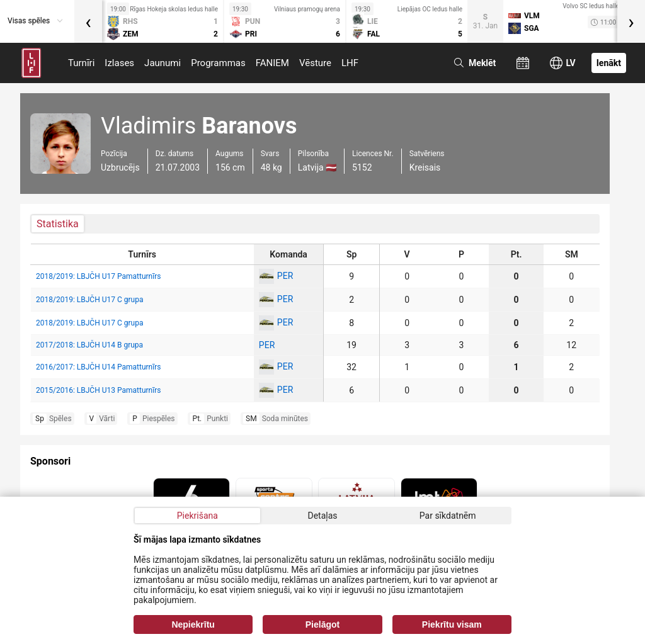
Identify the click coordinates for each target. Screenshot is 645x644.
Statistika (58, 224)
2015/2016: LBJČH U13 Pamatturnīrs (98, 390)
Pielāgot (322, 624)
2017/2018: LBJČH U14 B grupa (89, 345)
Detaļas (322, 516)
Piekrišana (197, 516)
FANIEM (272, 63)
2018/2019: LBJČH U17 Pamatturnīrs (98, 276)
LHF (350, 63)
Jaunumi (163, 63)
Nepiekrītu (193, 624)
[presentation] (88, 21)
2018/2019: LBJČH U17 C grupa (89, 300)
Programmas (218, 63)
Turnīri (81, 63)
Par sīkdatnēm (448, 516)
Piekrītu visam (452, 624)
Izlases (119, 63)
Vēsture (315, 63)
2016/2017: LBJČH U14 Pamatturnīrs (98, 367)
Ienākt (609, 63)
